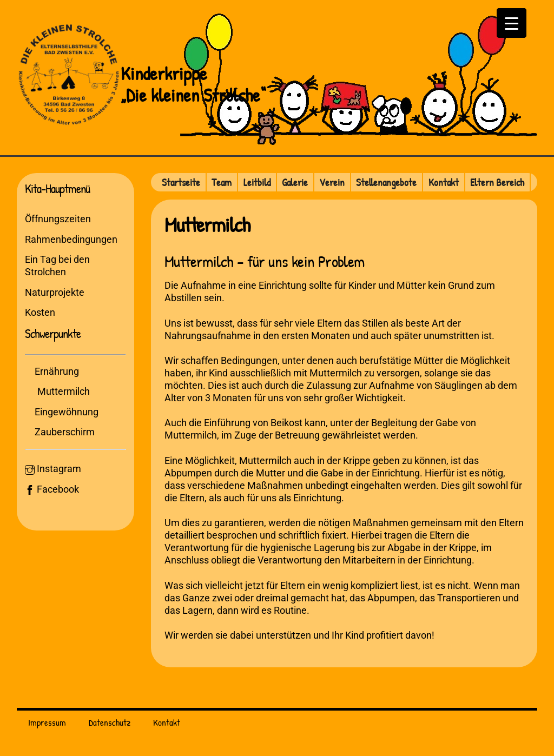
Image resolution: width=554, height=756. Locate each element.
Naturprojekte (55, 292)
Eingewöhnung (67, 412)
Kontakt (444, 182)
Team (222, 182)
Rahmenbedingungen (71, 239)
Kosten (40, 312)
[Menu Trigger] (512, 23)
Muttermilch (64, 391)
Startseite (181, 182)
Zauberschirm (65, 432)
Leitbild (257, 182)
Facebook (52, 489)
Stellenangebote (386, 182)
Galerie (295, 182)
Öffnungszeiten (58, 219)
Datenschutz (110, 722)
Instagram (53, 469)
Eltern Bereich (497, 182)
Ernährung (57, 371)
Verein (332, 182)
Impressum (47, 722)
